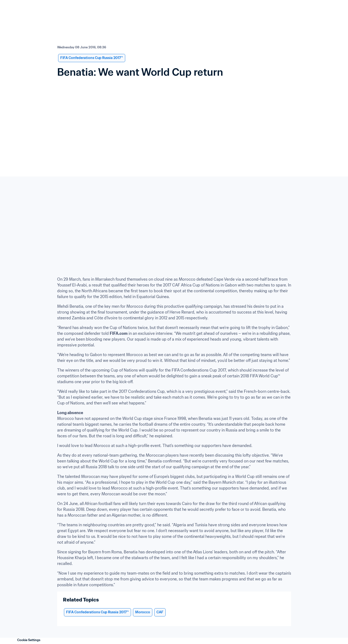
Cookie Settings (29, 640)
